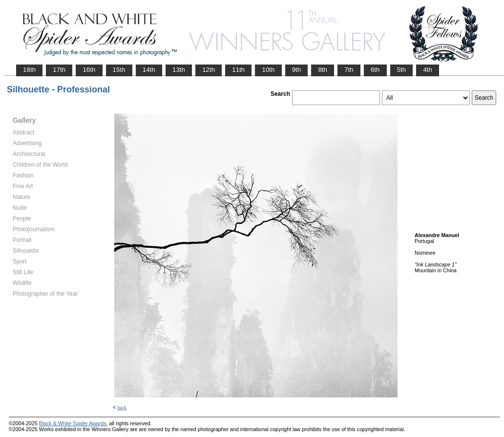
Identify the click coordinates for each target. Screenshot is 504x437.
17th (59, 70)
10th (268, 70)
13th (179, 70)
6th (375, 70)
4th (428, 70)
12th (209, 70)
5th (402, 70)
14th (149, 70)
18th (29, 70)
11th (238, 70)
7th (349, 70)
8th (323, 70)
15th (119, 70)
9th (297, 70)
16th (89, 70)
